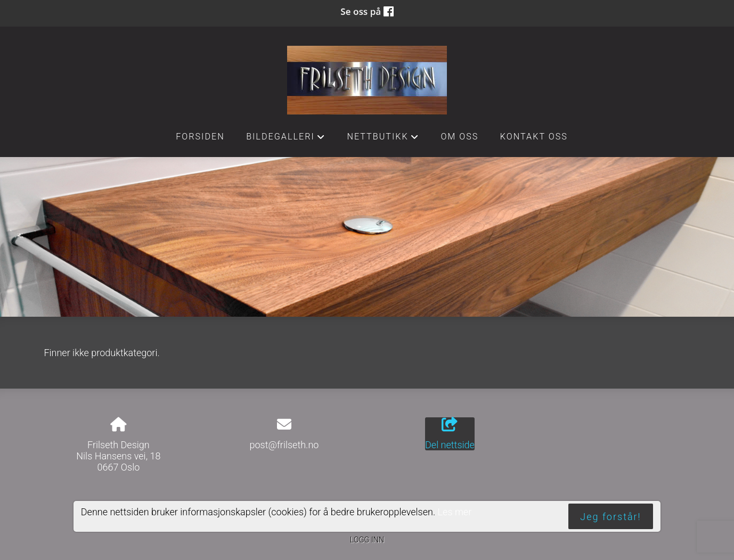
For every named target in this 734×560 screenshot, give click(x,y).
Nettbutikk (383, 139)
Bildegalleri (286, 139)
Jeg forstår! (610, 517)
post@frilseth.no (284, 445)
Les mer (455, 512)
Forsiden (200, 137)
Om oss (459, 137)
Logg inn (367, 540)
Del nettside (450, 434)
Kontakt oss (534, 137)
